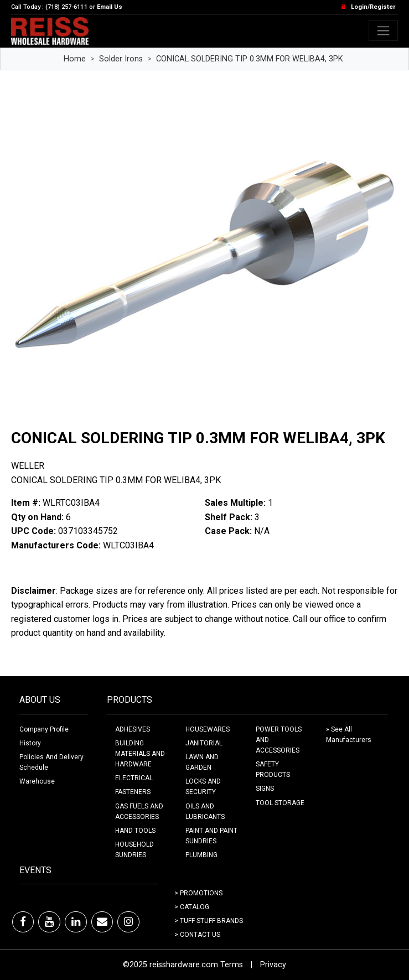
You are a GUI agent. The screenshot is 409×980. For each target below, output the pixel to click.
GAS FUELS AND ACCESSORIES (139, 812)
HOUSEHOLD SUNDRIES (134, 850)
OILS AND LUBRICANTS (205, 812)
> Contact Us (197, 935)
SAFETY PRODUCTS (273, 769)
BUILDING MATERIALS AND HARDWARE (140, 754)
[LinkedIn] (76, 922)
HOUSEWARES (208, 729)
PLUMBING (201, 855)
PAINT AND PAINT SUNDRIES (211, 836)
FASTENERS (133, 792)
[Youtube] (49, 922)
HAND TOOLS (135, 831)
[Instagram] (128, 922)
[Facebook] (23, 922)
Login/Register (373, 7)
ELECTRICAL (134, 778)
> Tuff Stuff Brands (209, 921)
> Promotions (198, 893)
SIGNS (265, 789)
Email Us (110, 7)
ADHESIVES (133, 729)
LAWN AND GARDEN (202, 762)
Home (75, 59)
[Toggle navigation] (383, 31)
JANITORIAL (204, 743)
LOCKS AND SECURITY (203, 787)
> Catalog (192, 907)
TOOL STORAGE (280, 803)
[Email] (102, 922)
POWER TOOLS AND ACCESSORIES (279, 740)
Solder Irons (121, 59)
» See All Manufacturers (349, 735)
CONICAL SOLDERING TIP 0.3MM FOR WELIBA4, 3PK (250, 59)
